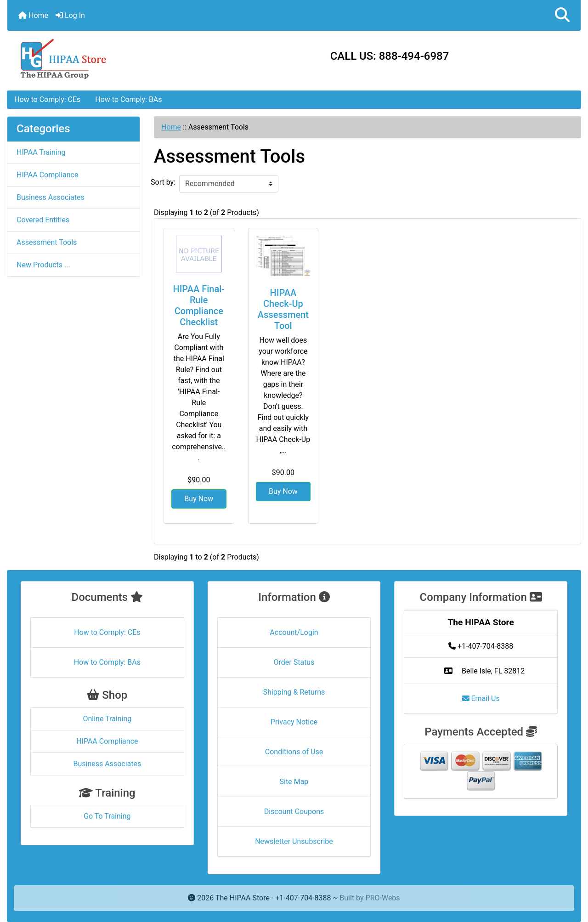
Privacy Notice (294, 722)
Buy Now (199, 499)
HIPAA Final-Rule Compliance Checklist (199, 305)
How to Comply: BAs (128, 99)
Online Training (107, 719)
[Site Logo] (103, 58)
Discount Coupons (294, 812)
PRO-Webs (383, 898)
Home (33, 15)
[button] (562, 15)
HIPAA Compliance (47, 175)
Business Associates (51, 197)
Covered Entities (43, 220)
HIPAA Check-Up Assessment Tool (283, 309)
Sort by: (163, 182)
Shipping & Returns (294, 692)
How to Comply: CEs (47, 99)
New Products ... (43, 265)
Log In (70, 15)
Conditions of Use (294, 752)
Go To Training (107, 816)
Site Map (294, 782)
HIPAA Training (41, 152)
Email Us (481, 699)
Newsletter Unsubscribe (294, 841)
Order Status (294, 662)
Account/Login (294, 632)
